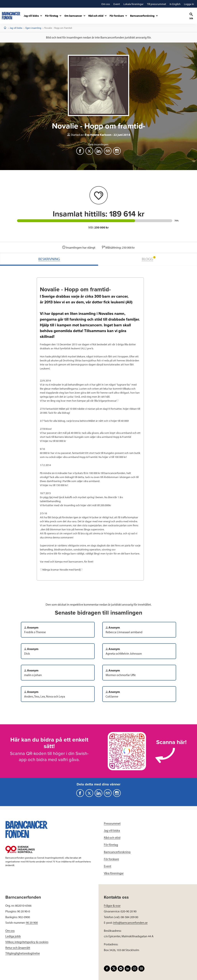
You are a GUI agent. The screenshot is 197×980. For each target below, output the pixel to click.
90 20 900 (32, 923)
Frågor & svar (112, 905)
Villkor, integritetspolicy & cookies (27, 942)
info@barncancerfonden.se (130, 923)
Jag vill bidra (16, 28)
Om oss (10, 931)
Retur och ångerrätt (18, 948)
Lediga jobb (13, 936)
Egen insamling (33, 28)
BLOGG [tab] (149, 259)
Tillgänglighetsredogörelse (23, 953)
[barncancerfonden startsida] (11, 16)
